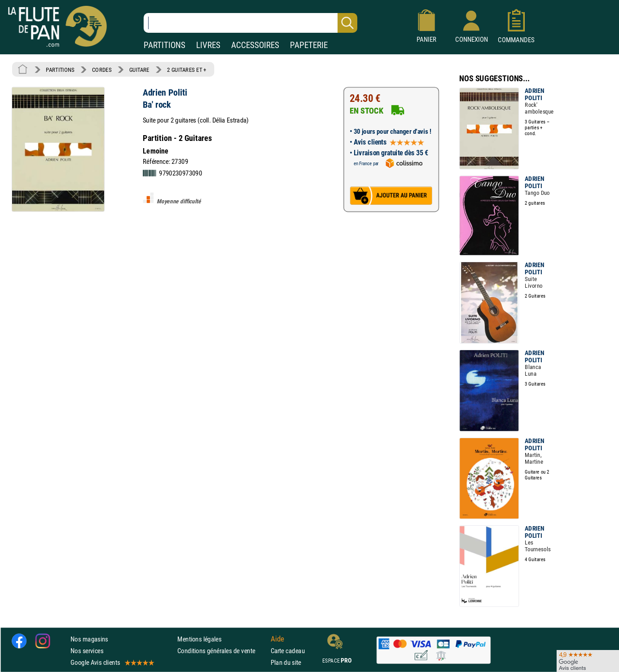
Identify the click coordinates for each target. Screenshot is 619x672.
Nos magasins (89, 639)
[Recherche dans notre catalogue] (250, 23)
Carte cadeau (288, 651)
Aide (277, 639)
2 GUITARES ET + (187, 70)
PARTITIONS (165, 45)
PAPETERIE (309, 45)
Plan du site (286, 662)
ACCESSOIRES (255, 45)
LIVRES (208, 45)
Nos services (87, 651)
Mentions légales (199, 639)
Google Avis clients (112, 662)
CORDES (102, 70)
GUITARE (139, 70)
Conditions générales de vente (222, 651)
